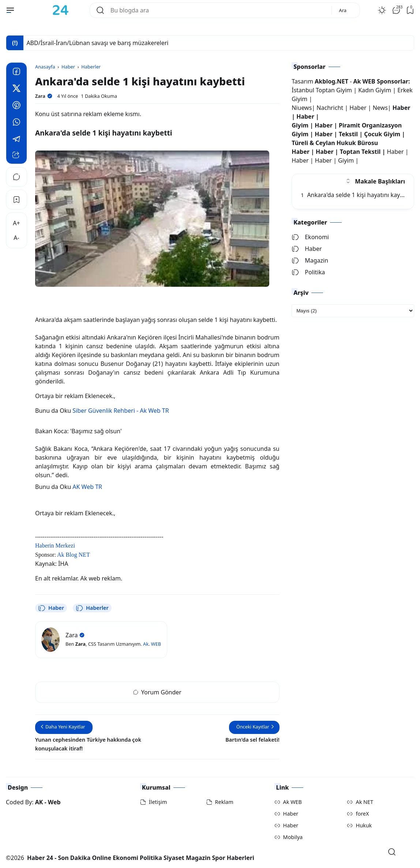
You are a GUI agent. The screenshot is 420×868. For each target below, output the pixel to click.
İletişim (158, 802)
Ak (146, 644)
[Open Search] (392, 852)
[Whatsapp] (16, 123)
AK (39, 802)
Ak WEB (292, 802)
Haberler (92, 608)
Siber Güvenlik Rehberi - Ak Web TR (121, 411)
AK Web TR (87, 487)
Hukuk (364, 825)
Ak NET (364, 802)
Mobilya (293, 837)
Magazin (310, 260)
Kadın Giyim (375, 90)
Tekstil (348, 134)
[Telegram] (16, 140)
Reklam (224, 802)
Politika (308, 272)
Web (54, 802)
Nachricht (331, 108)
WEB (156, 644)
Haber (51, 608)
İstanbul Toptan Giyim (322, 90)
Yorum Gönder (157, 692)
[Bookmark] (16, 200)
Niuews (302, 108)
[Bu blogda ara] (218, 10)
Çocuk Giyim (382, 134)
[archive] (353, 311)
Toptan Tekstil (360, 152)
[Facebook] (16, 73)
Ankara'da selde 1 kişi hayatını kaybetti (357, 195)
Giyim (300, 125)
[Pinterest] (16, 106)
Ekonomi (310, 237)
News (380, 108)
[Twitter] (16, 89)
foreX (362, 814)
